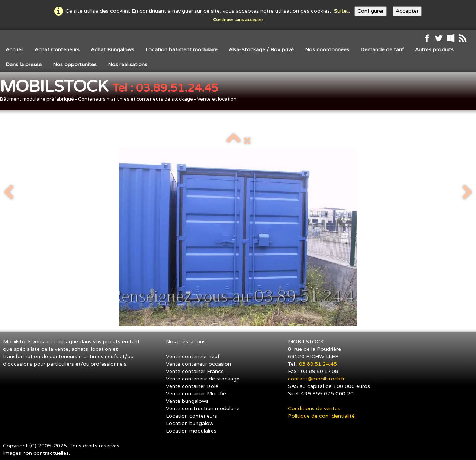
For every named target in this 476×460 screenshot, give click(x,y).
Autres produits (434, 50)
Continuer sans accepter (238, 20)
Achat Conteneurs (57, 50)
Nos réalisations (128, 64)
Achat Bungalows (112, 50)
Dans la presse (24, 64)
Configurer (371, 11)
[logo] (121, 92)
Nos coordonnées (327, 50)
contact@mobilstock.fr (316, 379)
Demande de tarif (382, 50)
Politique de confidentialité (321, 416)
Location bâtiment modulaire (181, 50)
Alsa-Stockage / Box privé (261, 50)
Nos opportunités (75, 64)
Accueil (15, 50)
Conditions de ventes (314, 409)
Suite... (342, 11)
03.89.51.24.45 (319, 364)
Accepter (407, 11)
